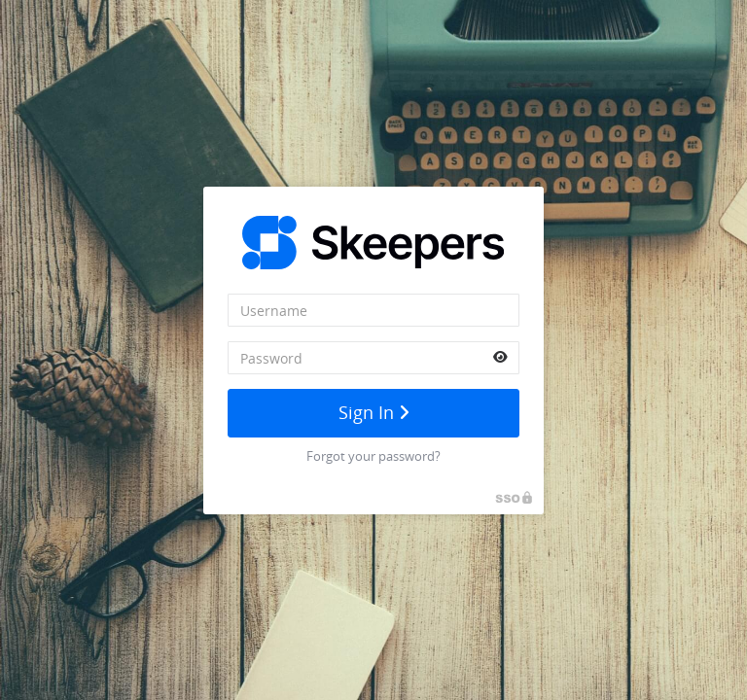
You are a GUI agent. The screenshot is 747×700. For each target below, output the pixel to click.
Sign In (374, 412)
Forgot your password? (373, 456)
